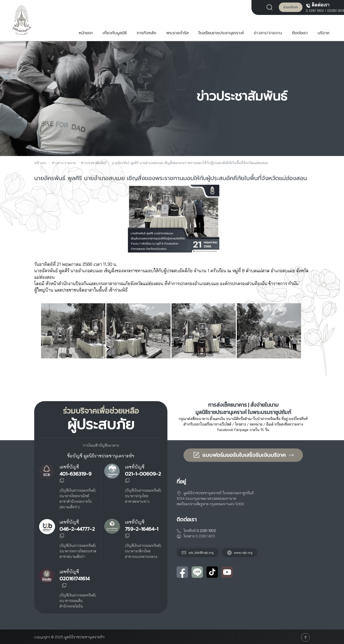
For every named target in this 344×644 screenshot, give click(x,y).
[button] (271, 7)
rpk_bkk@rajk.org (201, 553)
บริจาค (324, 33)
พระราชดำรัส (177, 33)
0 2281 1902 (315, 11)
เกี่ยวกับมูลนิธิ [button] (115, 33)
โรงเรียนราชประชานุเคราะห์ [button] (221, 33)
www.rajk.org (240, 553)
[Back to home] (22, 20)
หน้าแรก (86, 33)
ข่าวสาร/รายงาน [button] (268, 33)
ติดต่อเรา (300, 33)
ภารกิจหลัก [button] (147, 33)
